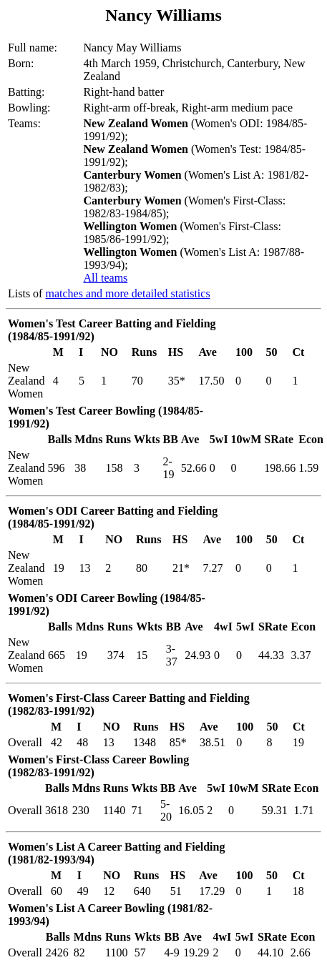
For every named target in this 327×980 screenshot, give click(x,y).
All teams (106, 278)
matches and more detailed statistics (127, 293)
